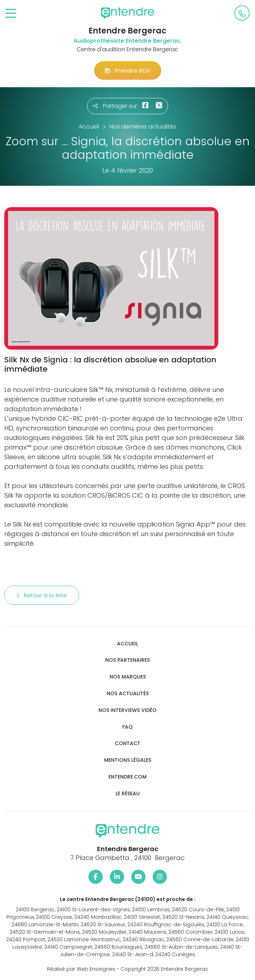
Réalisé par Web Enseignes (81, 969)
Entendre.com (128, 777)
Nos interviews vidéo (128, 710)
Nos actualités (128, 694)
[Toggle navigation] (11, 14)
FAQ (128, 727)
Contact (128, 743)
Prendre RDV (128, 71)
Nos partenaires (128, 660)
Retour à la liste (42, 595)
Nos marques (128, 677)
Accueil (128, 644)
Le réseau (128, 794)
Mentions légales (128, 760)
